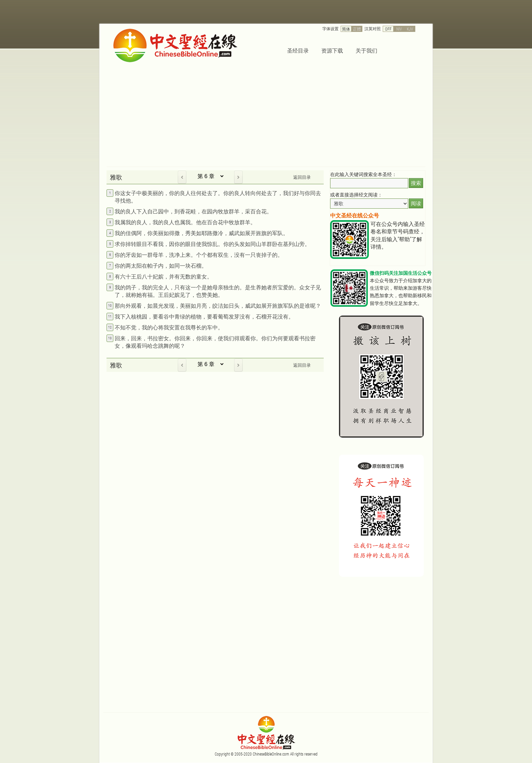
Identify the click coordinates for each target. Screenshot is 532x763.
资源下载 (332, 50)
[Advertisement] (266, 116)
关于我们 (366, 50)
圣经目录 (298, 50)
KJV (410, 29)
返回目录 (302, 177)
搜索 (416, 183)
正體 (357, 29)
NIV (399, 29)
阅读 (416, 203)
